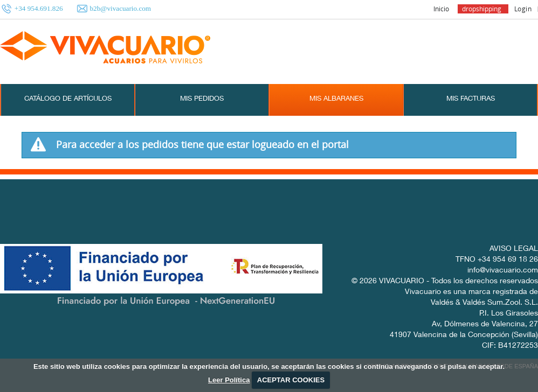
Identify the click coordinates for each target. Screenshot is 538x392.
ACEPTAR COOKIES (291, 380)
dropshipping (482, 9)
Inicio (441, 9)
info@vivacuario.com (503, 271)
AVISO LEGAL (514, 249)
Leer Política (229, 380)
